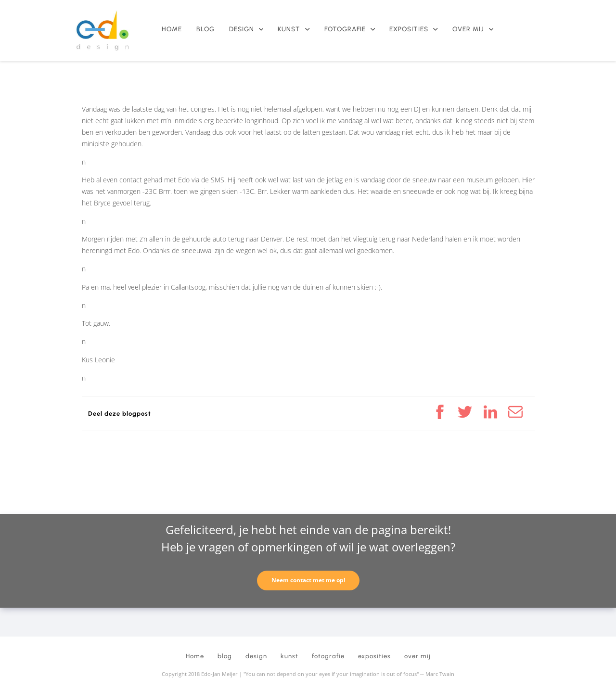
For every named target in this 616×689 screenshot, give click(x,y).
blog (205, 29)
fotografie (350, 29)
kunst (294, 29)
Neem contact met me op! (308, 580)
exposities (413, 29)
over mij (473, 29)
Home (172, 29)
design (246, 29)
